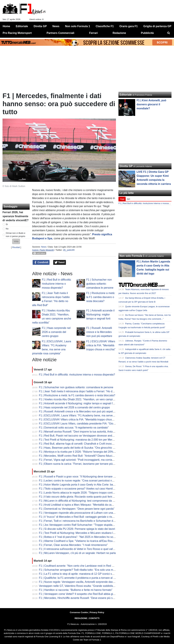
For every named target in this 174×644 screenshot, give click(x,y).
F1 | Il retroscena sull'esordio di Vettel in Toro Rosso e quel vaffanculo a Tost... (85, 549)
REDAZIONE (81, 618)
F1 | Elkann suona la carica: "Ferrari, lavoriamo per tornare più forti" (79, 464)
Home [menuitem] (6, 26)
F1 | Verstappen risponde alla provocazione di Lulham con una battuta (80, 513)
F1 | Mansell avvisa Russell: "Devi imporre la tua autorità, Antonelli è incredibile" (86, 432)
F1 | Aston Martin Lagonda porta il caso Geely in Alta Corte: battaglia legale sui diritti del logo (94, 485)
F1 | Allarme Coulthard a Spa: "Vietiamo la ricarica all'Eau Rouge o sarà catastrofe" (88, 541)
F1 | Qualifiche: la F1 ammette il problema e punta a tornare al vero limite (82, 578)
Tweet (60, 262)
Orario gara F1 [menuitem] (129, 26)
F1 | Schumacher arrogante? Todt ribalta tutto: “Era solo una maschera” (81, 570)
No (7, 229)
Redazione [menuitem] (119, 33)
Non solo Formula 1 (132, 256)
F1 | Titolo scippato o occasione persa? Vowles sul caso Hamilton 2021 (81, 489)
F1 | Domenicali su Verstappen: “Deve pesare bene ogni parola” (77, 509)
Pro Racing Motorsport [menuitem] (17, 33)
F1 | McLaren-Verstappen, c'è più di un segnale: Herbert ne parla (77, 553)
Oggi (122, 199)
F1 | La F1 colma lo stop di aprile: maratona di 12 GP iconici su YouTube (82, 574)
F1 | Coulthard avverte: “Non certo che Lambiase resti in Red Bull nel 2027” (84, 566)
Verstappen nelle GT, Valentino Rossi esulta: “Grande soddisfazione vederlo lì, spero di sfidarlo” (96, 586)
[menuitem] (169, 33)
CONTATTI (94, 618)
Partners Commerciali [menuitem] (60, 33)
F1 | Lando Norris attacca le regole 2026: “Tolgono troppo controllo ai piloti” (83, 493)
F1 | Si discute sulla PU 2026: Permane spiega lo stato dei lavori (77, 529)
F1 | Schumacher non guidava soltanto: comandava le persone (100, 284)
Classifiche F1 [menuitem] (105, 26)
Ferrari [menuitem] (93, 33)
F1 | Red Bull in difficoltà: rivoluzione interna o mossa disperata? (57, 284)
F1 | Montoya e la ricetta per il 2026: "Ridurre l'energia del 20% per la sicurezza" (86, 452)
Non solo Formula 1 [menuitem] (78, 26)
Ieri (128, 199)
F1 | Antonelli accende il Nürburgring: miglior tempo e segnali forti (100, 315)
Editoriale (126, 95)
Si (7, 224)
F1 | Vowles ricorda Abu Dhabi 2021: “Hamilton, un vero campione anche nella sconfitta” (91, 399)
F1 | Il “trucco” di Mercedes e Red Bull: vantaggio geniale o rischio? (79, 517)
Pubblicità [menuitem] (147, 33)
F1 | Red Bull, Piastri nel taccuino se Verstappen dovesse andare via (80, 436)
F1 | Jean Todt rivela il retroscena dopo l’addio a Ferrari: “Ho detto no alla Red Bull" (88, 391)
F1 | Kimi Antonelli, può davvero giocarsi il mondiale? (151, 104)
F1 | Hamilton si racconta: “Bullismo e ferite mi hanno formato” (76, 590)
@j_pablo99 (69, 250)
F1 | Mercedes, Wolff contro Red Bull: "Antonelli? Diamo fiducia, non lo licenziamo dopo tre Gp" (95, 456)
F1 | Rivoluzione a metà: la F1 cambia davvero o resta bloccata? (101, 297)
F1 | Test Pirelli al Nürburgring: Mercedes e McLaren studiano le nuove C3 (83, 533)
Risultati (16, 247)
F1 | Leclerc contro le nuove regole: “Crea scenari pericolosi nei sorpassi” (82, 481)
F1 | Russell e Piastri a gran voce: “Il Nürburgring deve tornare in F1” (80, 477)
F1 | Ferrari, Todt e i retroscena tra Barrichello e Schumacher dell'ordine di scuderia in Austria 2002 (97, 521)
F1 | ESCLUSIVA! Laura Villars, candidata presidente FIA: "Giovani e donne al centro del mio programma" (102, 424)
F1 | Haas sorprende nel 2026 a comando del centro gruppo (56, 332)
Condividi (41, 262)
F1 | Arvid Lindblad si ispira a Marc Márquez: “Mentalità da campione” (80, 505)
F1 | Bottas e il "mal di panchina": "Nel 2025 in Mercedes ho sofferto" (80, 537)
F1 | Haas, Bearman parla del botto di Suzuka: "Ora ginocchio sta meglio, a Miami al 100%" (93, 448)
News (44, 247)
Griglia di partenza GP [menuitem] (157, 26)
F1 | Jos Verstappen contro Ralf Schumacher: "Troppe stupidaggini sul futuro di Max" (89, 525)
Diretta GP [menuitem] (40, 26)
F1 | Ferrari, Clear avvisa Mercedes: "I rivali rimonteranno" (73, 545)
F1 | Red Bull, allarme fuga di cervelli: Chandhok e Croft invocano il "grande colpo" (88, 444)
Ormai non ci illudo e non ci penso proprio (16, 235)
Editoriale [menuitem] (22, 26)
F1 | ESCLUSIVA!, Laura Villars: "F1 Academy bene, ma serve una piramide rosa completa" (93, 415)
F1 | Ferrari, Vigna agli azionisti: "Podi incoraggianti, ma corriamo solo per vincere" (88, 460)
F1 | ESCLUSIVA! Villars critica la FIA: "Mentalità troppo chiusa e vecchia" (101, 345)
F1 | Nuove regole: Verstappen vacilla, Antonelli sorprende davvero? (79, 582)
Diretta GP (126, 166)
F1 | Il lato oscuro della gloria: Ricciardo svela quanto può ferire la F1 (80, 497)
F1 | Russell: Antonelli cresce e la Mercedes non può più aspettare (99, 332)
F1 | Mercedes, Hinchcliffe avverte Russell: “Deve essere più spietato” (80, 598)
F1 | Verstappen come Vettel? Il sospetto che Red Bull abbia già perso (80, 594)
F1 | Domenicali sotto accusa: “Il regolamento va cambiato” (74, 428)
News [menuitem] (56, 26)
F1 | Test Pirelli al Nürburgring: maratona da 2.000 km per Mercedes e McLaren (86, 440)
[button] (16, 241)
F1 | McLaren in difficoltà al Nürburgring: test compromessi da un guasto (82, 501)
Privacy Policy (97, 612)
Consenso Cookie (79, 612)
